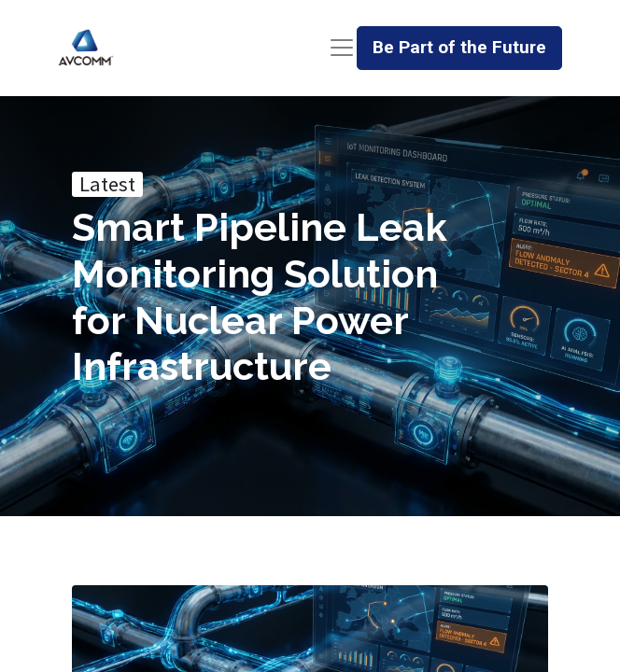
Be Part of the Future (459, 47)
